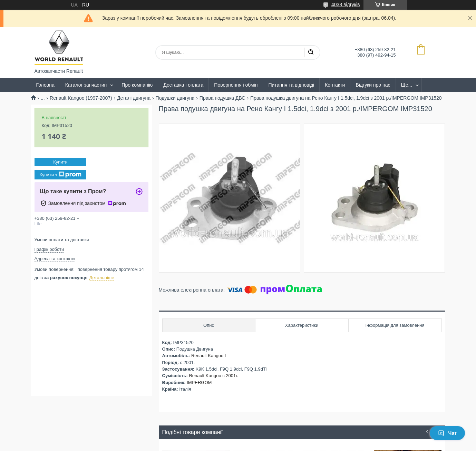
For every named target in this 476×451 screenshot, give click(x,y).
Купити (60, 162)
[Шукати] (311, 52)
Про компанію (137, 85)
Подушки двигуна (175, 98)
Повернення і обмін (236, 85)
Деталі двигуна (134, 98)
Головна (45, 85)
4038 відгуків (346, 4)
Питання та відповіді (291, 85)
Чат (447, 433)
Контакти (335, 85)
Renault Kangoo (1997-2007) (81, 98)
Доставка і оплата (183, 85)
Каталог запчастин (86, 85)
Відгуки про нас (373, 85)
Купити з (60, 175)
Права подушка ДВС (222, 98)
